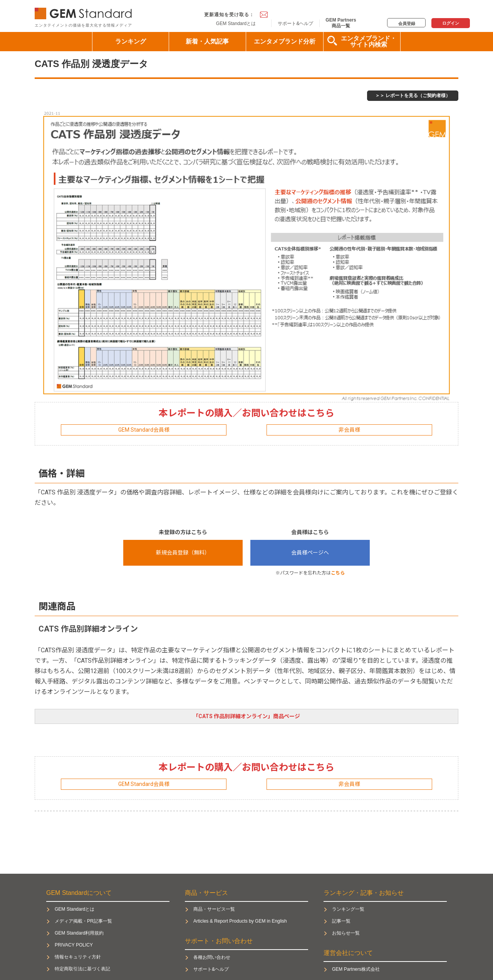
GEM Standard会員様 (144, 430)
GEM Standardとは (236, 23)
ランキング (131, 41)
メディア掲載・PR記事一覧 (83, 921)
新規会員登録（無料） (183, 553)
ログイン (451, 23)
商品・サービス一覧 (214, 909)
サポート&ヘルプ (295, 23)
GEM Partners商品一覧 (341, 23)
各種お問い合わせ (212, 957)
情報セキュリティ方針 (78, 957)
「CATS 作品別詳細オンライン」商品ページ (246, 716)
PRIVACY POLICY (74, 945)
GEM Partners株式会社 (356, 969)
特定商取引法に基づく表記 (82, 969)
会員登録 (407, 23)
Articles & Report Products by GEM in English (240, 921)
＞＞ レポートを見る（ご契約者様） (413, 95)
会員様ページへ (310, 553)
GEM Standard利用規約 (79, 933)
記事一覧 (341, 921)
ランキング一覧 (348, 909)
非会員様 (349, 430)
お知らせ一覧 (346, 933)
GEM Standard (85, 12)
